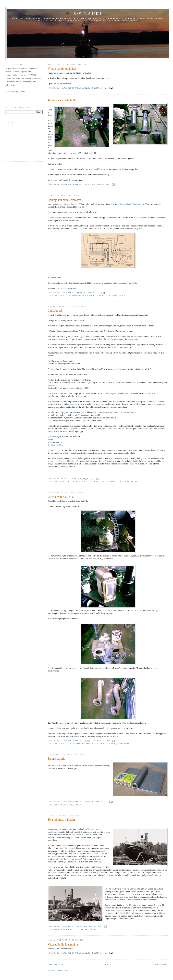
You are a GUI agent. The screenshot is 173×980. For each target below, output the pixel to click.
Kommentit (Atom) (62, 970)
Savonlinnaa (65, 848)
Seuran (108, 908)
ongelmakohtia (116, 412)
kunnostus (75, 296)
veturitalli (124, 744)
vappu (122, 296)
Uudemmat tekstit (55, 964)
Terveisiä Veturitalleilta (62, 100)
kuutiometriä (72, 404)
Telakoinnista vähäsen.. (62, 820)
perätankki (99, 482)
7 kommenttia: (86, 479)
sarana (113, 296)
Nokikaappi (88, 296)
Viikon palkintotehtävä (62, 69)
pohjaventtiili (115, 482)
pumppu (112, 744)
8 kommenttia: (100, 88)
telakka (84, 930)
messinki (102, 744)
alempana (109, 913)
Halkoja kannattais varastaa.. (65, 200)
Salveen (86, 835)
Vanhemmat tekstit (159, 964)
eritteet (66, 482)
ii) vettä (51, 439)
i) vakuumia (53, 437)
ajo (63, 930)
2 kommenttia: (100, 802)
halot (64, 296)
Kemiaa (53, 401)
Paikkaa (99, 867)
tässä (136, 218)
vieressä (104, 404)
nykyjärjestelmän (113, 393)
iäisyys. (51, 385)
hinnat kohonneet (71, 204)
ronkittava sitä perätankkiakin (61, 461)
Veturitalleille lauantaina (63, 944)
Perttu (108, 905)
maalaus (91, 744)
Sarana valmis (56, 759)
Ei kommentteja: (101, 184)
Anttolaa (97, 862)
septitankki (130, 482)
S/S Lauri (88, 14)
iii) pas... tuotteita (55, 445)
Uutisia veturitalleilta (61, 497)
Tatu (118, 910)
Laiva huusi (55, 311)
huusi (75, 482)
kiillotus (66, 744)
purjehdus (102, 296)
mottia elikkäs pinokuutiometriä (130, 204)
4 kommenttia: (92, 293)
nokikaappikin (56, 218)
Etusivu (107, 964)
